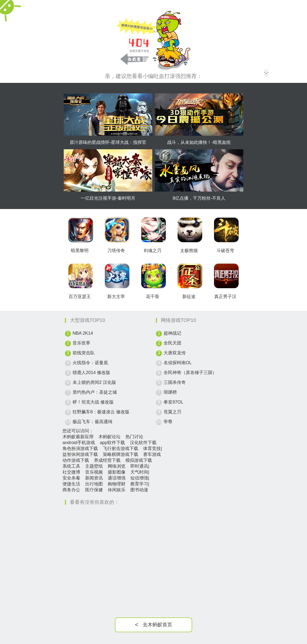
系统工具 (71, 466)
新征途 (189, 297)
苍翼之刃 (172, 412)
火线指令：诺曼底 (90, 363)
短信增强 (139, 478)
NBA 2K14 (83, 333)
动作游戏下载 (76, 460)
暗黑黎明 (80, 251)
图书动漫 (139, 490)
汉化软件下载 (143, 443)
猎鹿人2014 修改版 (91, 373)
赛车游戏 (152, 454)
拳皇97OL (173, 402)
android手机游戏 (79, 443)
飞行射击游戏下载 (121, 449)
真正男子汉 (225, 297)
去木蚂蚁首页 (153, 625)
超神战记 (172, 333)
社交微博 (71, 472)
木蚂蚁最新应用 (78, 437)
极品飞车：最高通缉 (92, 422)
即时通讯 (139, 466)
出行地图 (94, 484)
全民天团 (172, 343)
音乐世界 (81, 343)
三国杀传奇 (175, 382)
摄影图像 (117, 472)
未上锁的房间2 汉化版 (94, 382)
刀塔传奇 (116, 251)
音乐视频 (94, 472)
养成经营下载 (107, 460)
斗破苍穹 (225, 251)
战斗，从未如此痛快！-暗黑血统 (199, 142)
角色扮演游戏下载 (80, 449)
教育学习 (139, 484)
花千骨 (153, 297)
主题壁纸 (94, 466)
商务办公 (71, 490)
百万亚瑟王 (80, 297)
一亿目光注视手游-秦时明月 (108, 198)
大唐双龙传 (175, 353)
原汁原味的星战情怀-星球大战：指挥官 (108, 142)
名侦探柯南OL (178, 363)
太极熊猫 (189, 251)
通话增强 (117, 478)
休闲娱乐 (117, 490)
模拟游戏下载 (139, 460)
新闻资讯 (94, 478)
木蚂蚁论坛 (109, 437)
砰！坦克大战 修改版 (93, 402)
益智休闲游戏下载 (80, 454)
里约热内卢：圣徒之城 (95, 392)
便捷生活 (71, 484)
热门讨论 (134, 437)
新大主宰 (116, 297)
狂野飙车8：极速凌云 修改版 (101, 412)
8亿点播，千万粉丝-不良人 (199, 198)
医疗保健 (94, 490)
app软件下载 (112, 443)
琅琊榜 (170, 392)
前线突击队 (84, 353)
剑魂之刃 (153, 251)
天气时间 (139, 472)
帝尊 (168, 422)
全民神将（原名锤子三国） (190, 373)
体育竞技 (152, 449)
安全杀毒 (71, 478)
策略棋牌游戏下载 (121, 454)
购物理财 (117, 484)
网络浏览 (117, 466)
